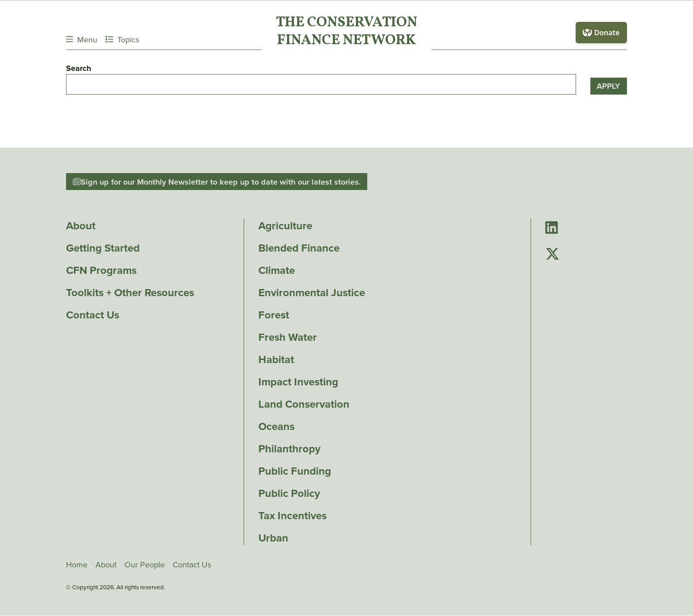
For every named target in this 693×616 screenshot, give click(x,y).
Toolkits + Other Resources (130, 293)
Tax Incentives (293, 516)
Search (79, 68)
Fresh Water (288, 337)
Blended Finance (299, 248)
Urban (273, 538)
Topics (122, 39)
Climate (277, 270)
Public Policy (289, 493)
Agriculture (285, 226)
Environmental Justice (312, 293)
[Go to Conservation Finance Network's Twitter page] (552, 254)
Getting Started (103, 248)
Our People (145, 565)
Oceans (276, 426)
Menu (82, 39)
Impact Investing (298, 382)
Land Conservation (304, 404)
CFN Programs (101, 270)
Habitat (276, 360)
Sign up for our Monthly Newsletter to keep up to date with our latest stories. (217, 182)
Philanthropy (289, 449)
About (81, 226)
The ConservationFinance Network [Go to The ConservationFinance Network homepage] (346, 32)
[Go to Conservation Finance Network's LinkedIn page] (552, 228)
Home (77, 565)
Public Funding (295, 471)
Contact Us (93, 315)
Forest (274, 315)
